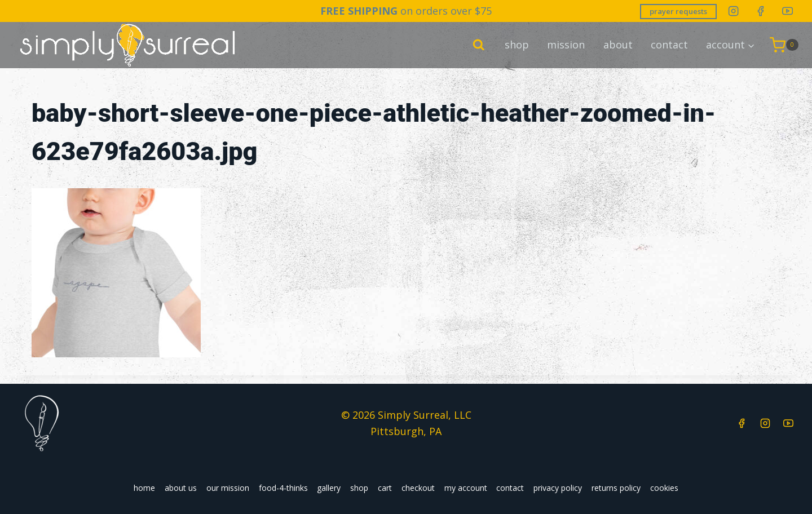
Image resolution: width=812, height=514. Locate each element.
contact (669, 45)
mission (566, 45)
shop (517, 45)
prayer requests (678, 11)
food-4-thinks (283, 488)
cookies (664, 488)
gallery (329, 488)
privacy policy (558, 488)
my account (466, 488)
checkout (418, 488)
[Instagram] (733, 11)
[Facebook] (760, 11)
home (144, 488)
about (618, 45)
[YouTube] (787, 11)
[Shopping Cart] (784, 45)
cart (385, 488)
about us (181, 488)
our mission (228, 488)
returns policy (616, 488)
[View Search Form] (479, 45)
